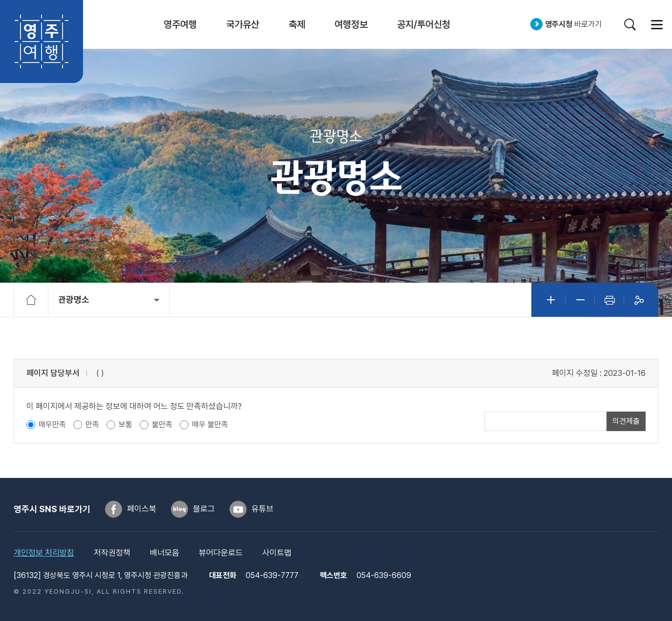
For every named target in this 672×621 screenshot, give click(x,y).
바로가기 (573, 24)
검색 (630, 24)
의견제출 (626, 421)
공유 (639, 300)
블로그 (204, 509)
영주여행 (42, 41)
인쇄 (609, 300)
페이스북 (142, 509)
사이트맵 (657, 24)
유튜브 (262, 509)
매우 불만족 (210, 424)
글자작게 (580, 300)
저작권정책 (112, 553)
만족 (92, 424)
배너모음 (165, 553)
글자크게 (551, 300)
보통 (126, 424)
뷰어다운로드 (221, 553)
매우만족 (52, 424)
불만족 (162, 424)
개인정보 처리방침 (44, 553)
